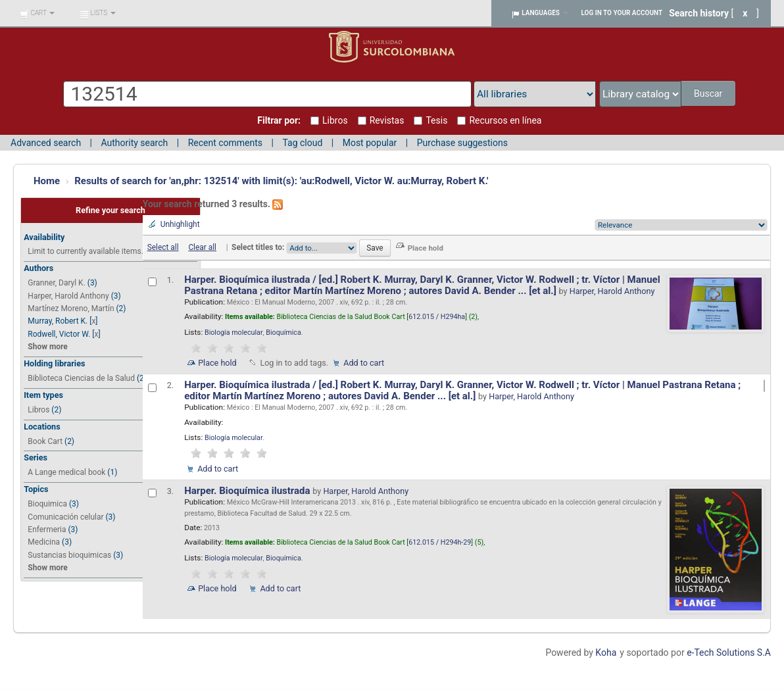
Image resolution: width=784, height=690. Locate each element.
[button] (37, 13)
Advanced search (46, 143)
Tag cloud (302, 143)
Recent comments (225, 143)
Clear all (202, 247)
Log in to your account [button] (622, 13)
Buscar (709, 93)
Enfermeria (47, 530)
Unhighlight (180, 224)
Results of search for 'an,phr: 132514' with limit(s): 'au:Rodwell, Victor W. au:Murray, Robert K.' (281, 181)
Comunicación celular (65, 517)
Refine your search (110, 210)
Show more (47, 347)
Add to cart (364, 363)
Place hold (217, 363)
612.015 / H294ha (437, 317)
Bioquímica (283, 333)
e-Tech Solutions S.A (729, 653)
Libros (38, 410)
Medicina (44, 542)
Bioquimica (47, 504)
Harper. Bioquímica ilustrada (248, 491)
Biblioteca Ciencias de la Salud (81, 378)
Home (47, 181)
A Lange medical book (66, 472)
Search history (699, 13)
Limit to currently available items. (85, 251)
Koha (606, 653)
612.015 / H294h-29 (440, 542)
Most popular (370, 143)
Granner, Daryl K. (56, 283)
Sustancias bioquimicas (69, 555)
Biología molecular (234, 333)
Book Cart (45, 441)
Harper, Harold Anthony (68, 296)
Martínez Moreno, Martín (71, 308)
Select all (163, 247)
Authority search (134, 143)
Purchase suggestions (462, 143)
